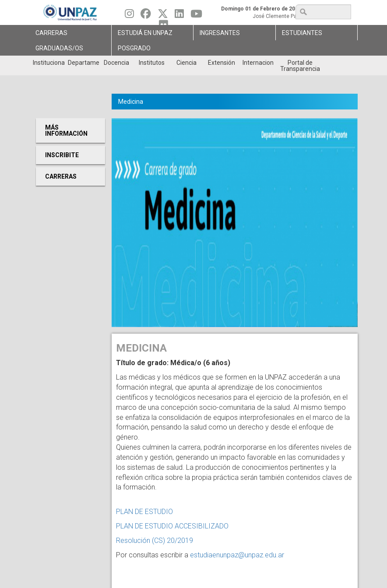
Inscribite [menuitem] (62, 155)
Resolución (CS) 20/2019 (155, 540)
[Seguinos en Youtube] (196, 16)
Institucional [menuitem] (48, 63)
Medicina (131, 102)
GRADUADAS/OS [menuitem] (59, 48)
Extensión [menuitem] (222, 63)
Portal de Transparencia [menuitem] (300, 66)
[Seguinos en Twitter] (163, 16)
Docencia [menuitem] (116, 63)
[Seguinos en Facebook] (146, 16)
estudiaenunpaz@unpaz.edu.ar (237, 555)
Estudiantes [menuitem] (302, 33)
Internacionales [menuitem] (258, 63)
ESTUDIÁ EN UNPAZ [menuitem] (145, 33)
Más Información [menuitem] (66, 130)
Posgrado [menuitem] (134, 48)
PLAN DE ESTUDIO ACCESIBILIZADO (172, 526)
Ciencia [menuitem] (186, 63)
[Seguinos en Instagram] (129, 16)
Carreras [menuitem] (51, 33)
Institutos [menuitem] (152, 63)
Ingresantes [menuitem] (220, 33)
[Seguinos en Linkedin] (179, 16)
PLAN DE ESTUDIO (144, 512)
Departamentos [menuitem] (83, 63)
